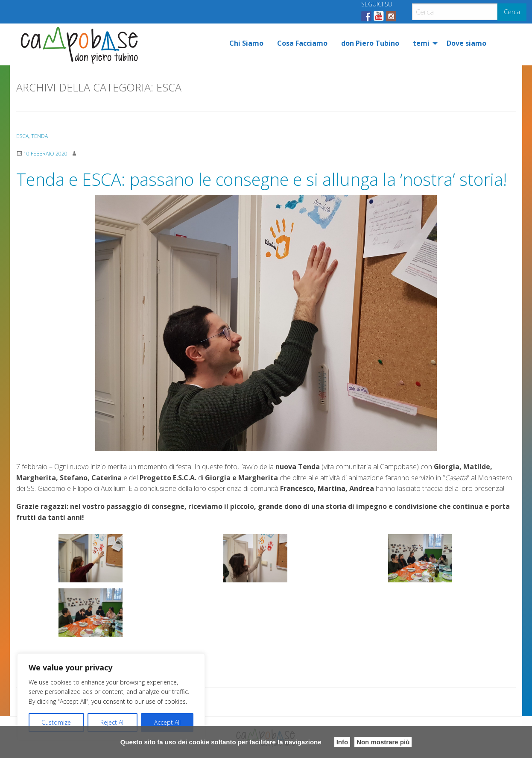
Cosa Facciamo (302, 43)
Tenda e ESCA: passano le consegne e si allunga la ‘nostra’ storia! (262, 179)
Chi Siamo (246, 43)
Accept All (167, 722)
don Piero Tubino (370, 43)
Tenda (39, 136)
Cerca (512, 12)
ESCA (22, 136)
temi (421, 43)
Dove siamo (466, 43)
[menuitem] (246, 43)
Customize (56, 722)
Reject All (113, 722)
